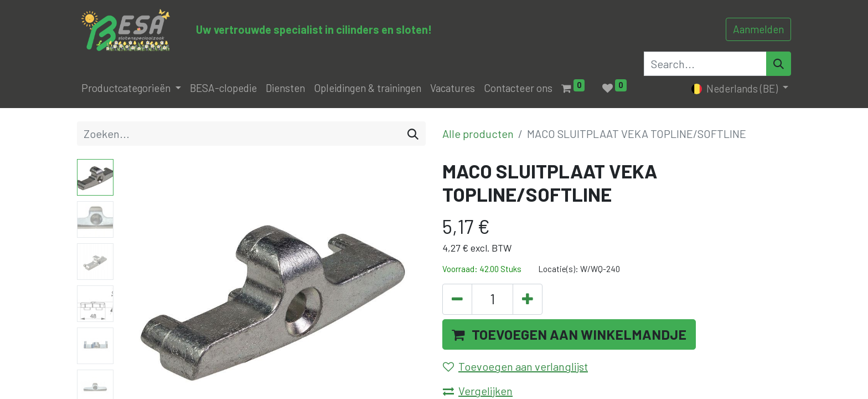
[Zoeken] (413, 134)
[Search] (779, 64)
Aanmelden (758, 29)
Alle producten (478, 134)
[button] (569, 335)
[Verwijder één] (457, 299)
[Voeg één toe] (528, 299)
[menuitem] (223, 88)
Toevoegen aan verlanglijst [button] (515, 366)
